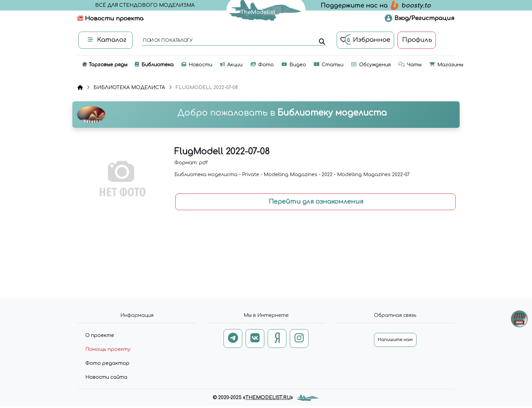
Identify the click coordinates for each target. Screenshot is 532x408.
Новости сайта (106, 377)
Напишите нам (395, 340)
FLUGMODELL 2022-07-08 (207, 88)
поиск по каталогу (167, 41)
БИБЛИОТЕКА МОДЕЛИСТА (129, 88)
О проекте (100, 335)
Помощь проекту (108, 349)
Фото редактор (107, 363)
